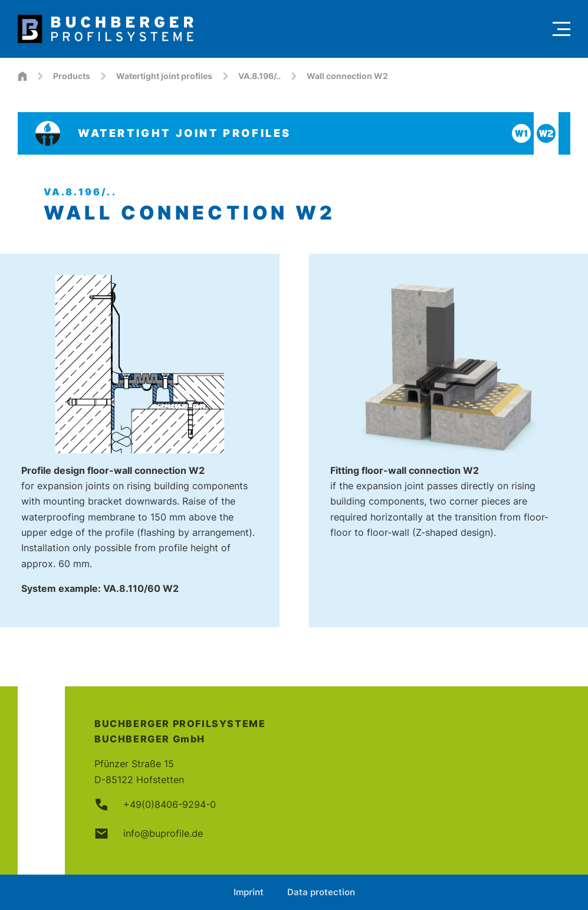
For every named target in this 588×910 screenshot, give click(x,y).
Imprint (249, 892)
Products (72, 76)
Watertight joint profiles (164, 76)
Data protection (321, 892)
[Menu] (561, 29)
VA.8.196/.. (259, 76)
